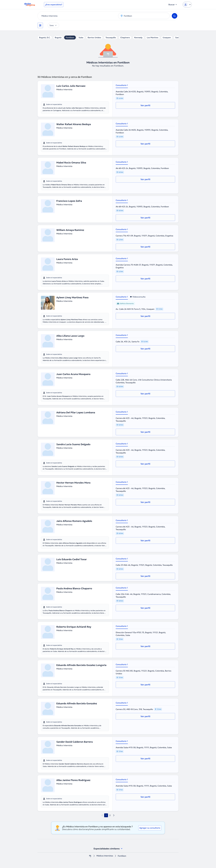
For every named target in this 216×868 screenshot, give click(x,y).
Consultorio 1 (122, 85)
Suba (81, 38)
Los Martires (153, 38)
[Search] (175, 16)
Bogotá (58, 38)
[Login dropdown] (187, 5)
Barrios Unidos (94, 38)
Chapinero (125, 38)
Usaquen (167, 38)
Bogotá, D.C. (45, 38)
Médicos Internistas (105, 856)
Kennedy (138, 38)
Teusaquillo (111, 38)
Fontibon (70, 38)
